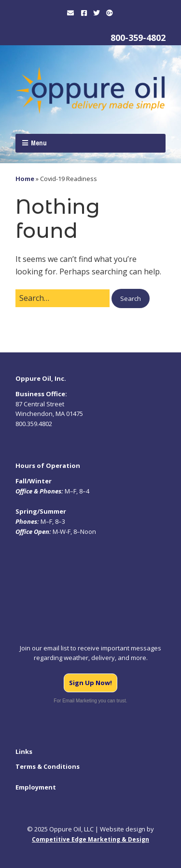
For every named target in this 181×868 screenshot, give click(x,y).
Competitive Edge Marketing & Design (90, 839)
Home (25, 179)
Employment (36, 787)
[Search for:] (63, 298)
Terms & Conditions (48, 766)
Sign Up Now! (90, 683)
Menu (39, 143)
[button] (131, 299)
